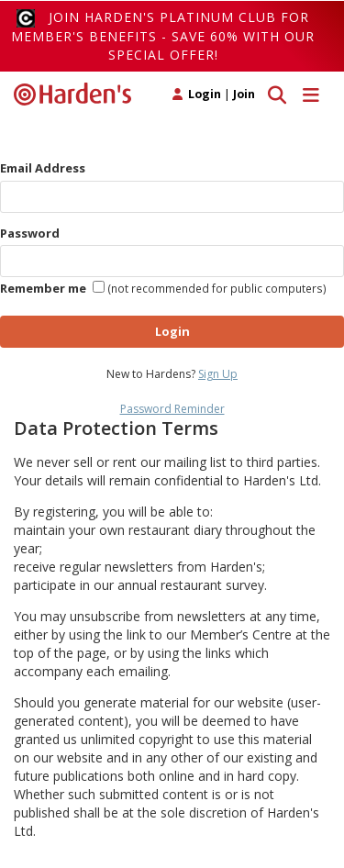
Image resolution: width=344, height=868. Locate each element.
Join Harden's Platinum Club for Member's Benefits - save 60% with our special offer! (163, 36)
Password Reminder (172, 409)
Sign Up (218, 374)
